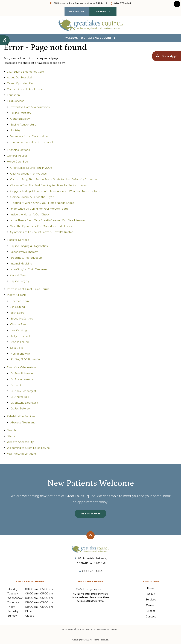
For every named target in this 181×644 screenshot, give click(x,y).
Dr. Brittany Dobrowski (24, 403)
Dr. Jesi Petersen (21, 408)
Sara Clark (16, 348)
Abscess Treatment (23, 422)
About (151, 594)
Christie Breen (19, 324)
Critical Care (18, 275)
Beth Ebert (17, 313)
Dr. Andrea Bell (19, 397)
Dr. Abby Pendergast (23, 391)
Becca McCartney (22, 319)
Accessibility (103, 629)
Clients (151, 611)
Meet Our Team (17, 295)
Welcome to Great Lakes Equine (89, 38)
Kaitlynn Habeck (20, 336)
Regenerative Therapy (24, 252)
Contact (151, 617)
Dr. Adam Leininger (22, 379)
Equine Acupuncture (23, 125)
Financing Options (18, 150)
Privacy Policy (68, 629)
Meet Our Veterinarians (21, 367)
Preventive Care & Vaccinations (30, 107)
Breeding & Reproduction (26, 258)
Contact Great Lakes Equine (25, 89)
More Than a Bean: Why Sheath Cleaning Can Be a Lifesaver (48, 220)
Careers (151, 605)
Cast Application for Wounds (28, 174)
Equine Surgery (20, 281)
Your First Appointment (21, 454)
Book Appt (168, 56)
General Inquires (17, 156)
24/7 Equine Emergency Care (25, 72)
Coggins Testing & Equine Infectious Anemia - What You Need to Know (55, 191)
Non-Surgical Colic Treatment (29, 269)
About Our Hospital (19, 77)
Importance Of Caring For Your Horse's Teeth (39, 209)
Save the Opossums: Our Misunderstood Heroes (41, 226)
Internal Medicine (21, 263)
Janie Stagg (17, 307)
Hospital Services (18, 240)
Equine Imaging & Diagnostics (29, 246)
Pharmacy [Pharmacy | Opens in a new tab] (103, 12)
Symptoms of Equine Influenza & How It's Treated (42, 232)
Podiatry (15, 130)
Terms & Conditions (86, 629)
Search (11, 430)
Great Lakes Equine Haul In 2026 (31, 168)
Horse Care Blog (17, 162)
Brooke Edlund (19, 342)
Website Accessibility (20, 442)
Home (151, 588)
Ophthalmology (20, 119)
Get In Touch (90, 514)
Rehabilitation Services (21, 416)
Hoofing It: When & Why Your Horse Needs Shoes (42, 203)
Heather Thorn (20, 301)
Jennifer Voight (20, 330)
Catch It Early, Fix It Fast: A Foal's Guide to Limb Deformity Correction (54, 179)
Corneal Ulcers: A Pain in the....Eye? (32, 197)
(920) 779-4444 (122, 3)
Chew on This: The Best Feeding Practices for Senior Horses (48, 185)
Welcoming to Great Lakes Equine (28, 448)
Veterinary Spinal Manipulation (29, 136)
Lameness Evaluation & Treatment (32, 142)
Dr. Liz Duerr (18, 385)
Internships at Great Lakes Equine (28, 289)
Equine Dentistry (21, 113)
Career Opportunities (20, 83)
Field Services (16, 101)
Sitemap (12, 436)
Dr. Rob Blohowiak (22, 373)
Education (13, 95)
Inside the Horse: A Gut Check (30, 214)
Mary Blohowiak (20, 354)
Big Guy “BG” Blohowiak (25, 359)
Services (151, 600)
